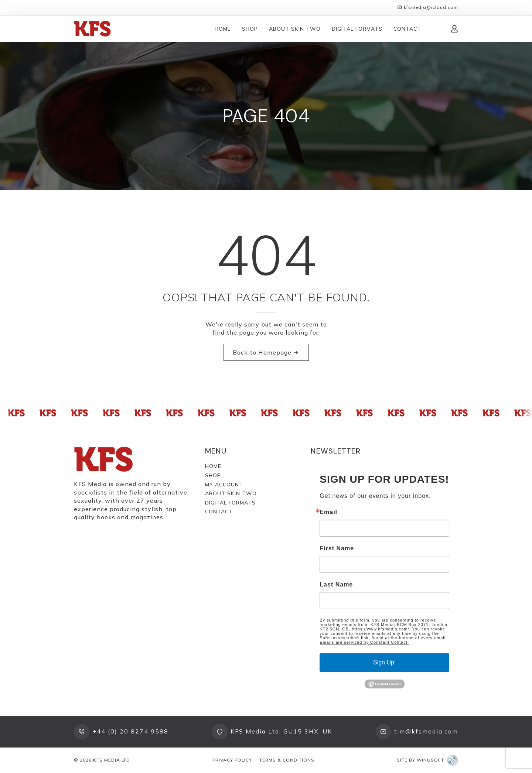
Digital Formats (357, 29)
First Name (337, 548)
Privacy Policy (232, 760)
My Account (224, 485)
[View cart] (436, 29)
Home (223, 29)
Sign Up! (384, 662)
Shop (250, 29)
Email (328, 512)
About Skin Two (295, 29)
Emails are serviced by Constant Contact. (364, 642)
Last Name (336, 585)
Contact (407, 29)
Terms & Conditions (287, 760)
